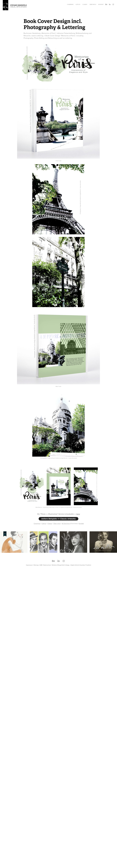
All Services (66, 523)
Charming (70, 4)
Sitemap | (37, 565)
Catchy (78, 4)
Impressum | (30, 565)
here (78, 514)
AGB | (41, 565)
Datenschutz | (48, 565)
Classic (85, 4)
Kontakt (101, 4)
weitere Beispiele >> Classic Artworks (58, 519)
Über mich (93, 4)
